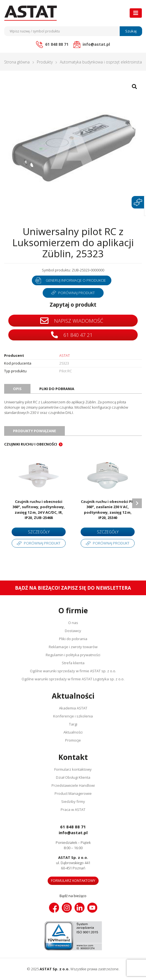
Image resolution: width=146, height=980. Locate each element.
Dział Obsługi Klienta (73, 777)
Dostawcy (73, 631)
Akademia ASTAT (73, 708)
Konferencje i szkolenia (73, 716)
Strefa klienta (73, 663)
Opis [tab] (17, 389)
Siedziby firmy (73, 801)
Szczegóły (39, 532)
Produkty (45, 62)
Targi (73, 724)
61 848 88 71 (73, 827)
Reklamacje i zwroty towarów (73, 647)
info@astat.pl (73, 833)
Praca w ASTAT (73, 810)
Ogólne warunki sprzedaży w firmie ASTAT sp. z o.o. (73, 671)
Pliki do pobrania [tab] (57, 389)
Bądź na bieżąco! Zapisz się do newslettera (73, 588)
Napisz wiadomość (72, 321)
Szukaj (131, 31)
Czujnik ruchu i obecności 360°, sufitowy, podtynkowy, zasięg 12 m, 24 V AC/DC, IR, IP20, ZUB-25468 (39, 510)
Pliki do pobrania (73, 639)
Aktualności (73, 732)
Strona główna (17, 62)
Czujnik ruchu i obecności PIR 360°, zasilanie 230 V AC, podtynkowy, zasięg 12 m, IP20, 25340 (108, 510)
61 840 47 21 (72, 335)
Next (137, 503)
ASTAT (65, 355)
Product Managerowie (73, 793)
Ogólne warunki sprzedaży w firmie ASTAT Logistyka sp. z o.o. (73, 679)
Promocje (73, 740)
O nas (73, 623)
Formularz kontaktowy (73, 769)
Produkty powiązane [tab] (34, 431)
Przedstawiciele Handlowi (73, 785)
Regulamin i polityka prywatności (73, 655)
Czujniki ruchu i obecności (31, 444)
